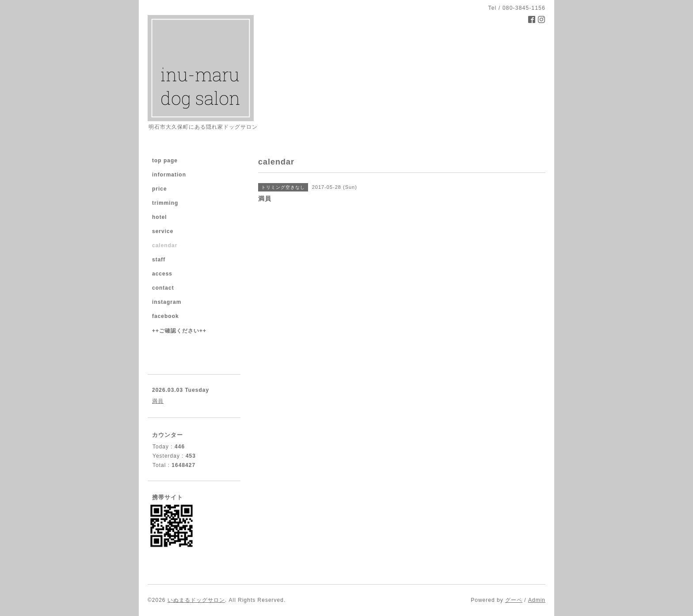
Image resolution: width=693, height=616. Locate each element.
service (163, 231)
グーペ (514, 600)
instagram (167, 302)
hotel (160, 217)
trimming (165, 203)
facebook (166, 316)
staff (159, 260)
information (169, 175)
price (160, 189)
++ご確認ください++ (179, 331)
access (162, 274)
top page (165, 161)
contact (163, 288)
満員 (158, 401)
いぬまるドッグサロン (196, 600)
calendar (165, 245)
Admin (537, 600)
